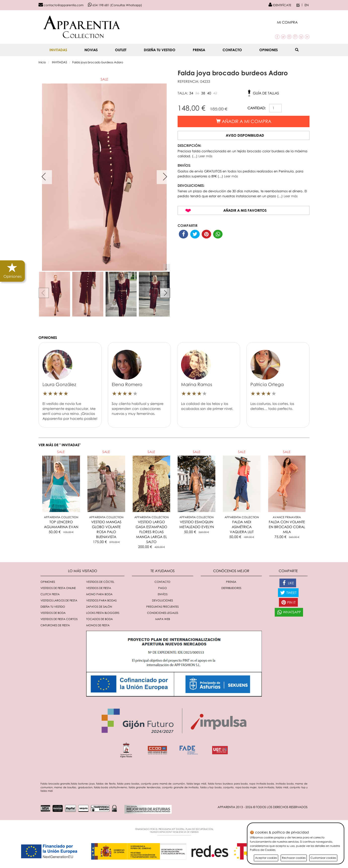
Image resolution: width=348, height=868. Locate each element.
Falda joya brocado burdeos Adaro (98, 62)
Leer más (205, 156)
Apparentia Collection (61, 517)
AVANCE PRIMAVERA (287, 517)
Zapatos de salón (99, 607)
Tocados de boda (99, 619)
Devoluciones (162, 600)
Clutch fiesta (50, 594)
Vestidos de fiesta (99, 588)
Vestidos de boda (53, 613)
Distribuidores (231, 588)
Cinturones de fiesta (55, 625)
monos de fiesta (98, 625)
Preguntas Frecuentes (162, 607)
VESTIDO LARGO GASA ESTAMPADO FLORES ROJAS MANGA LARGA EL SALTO (151, 532)
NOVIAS (91, 50)
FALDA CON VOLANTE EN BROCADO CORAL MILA (287, 527)
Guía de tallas (266, 93)
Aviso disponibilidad (245, 135)
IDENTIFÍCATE (280, 5)
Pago (163, 588)
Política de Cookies (263, 850)
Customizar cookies (323, 858)
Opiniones (269, 50)
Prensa (199, 50)
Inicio (42, 62)
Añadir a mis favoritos (245, 210)
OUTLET (121, 50)
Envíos (163, 594)
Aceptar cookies (266, 858)
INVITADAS (58, 50)
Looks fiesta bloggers (103, 613)
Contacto (232, 50)
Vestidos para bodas (101, 600)
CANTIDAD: (257, 108)
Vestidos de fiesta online (58, 588)
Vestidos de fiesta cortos (59, 619)
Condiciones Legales (163, 613)
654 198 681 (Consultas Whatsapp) (115, 5)
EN (307, 5)
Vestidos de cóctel (100, 582)
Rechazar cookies (294, 858)
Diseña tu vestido (160, 50)
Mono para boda (99, 594)
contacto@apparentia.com (61, 5)
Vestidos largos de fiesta (59, 600)
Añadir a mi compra (244, 121)
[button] (293, 22)
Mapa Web (163, 619)
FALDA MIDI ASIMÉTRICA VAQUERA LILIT (242, 527)
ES (298, 5)
